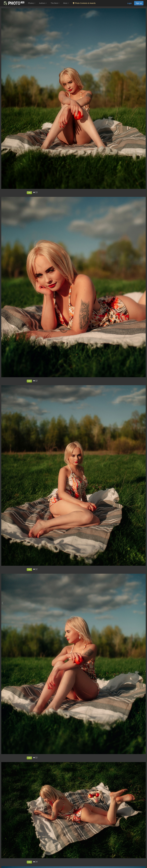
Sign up (139, 3)
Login (129, 3)
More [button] (66, 3)
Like (29, 193)
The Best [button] (55, 3)
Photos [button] (32, 3)
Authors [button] (43, 3)
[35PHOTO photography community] (14, 3)
